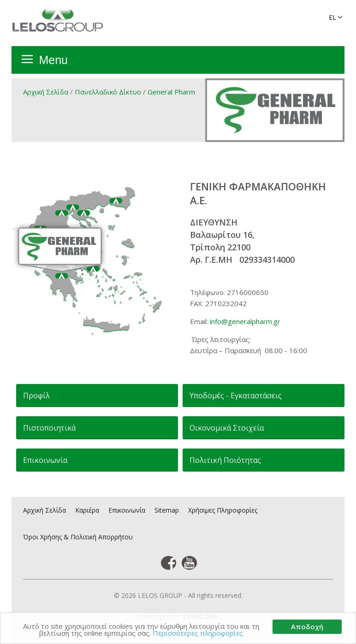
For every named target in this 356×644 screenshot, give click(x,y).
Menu (53, 60)
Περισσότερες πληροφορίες (198, 633)
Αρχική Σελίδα (46, 92)
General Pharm (171, 92)
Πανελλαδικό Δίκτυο (108, 92)
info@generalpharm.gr (245, 321)
